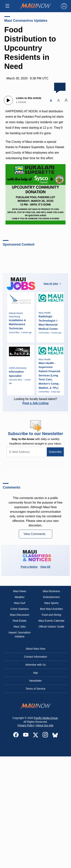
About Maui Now (35, 649)
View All (45, 567)
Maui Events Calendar (51, 621)
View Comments (35, 534)
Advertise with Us (35, 665)
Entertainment (51, 597)
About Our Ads (45, 725)
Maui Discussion (20, 615)
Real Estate (20, 621)
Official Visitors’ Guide (51, 627)
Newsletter (35, 681)
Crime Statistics (20, 609)
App (35, 673)
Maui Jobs (20, 627)
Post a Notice (29, 567)
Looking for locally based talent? (36, 401)
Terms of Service (35, 689)
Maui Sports (51, 603)
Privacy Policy (26, 725)
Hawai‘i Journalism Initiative (20, 634)
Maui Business (51, 591)
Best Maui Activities (51, 609)
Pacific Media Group (46, 718)
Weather (20, 597)
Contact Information (35, 657)
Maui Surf (20, 603)
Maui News (20, 591)
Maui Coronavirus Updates (26, 21)
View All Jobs (53, 284)
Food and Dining (51, 615)
